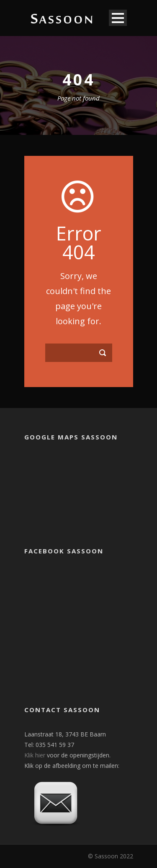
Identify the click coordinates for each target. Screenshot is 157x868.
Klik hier (35, 755)
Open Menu (118, 18)
